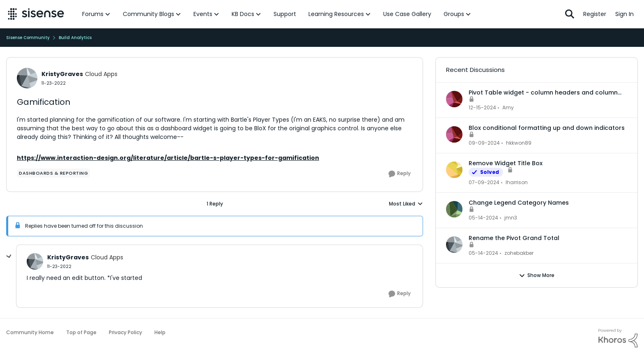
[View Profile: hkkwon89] (454, 134)
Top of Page (81, 332)
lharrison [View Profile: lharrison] (517, 182)
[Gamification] (59, 267)
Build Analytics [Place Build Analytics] (75, 38)
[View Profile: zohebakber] (454, 245)
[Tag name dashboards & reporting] (53, 173)
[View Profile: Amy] (454, 99)
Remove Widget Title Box (506, 163)
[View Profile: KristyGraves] (27, 78)
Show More (537, 275)
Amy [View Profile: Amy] (508, 107)
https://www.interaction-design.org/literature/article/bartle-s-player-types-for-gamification (168, 158)
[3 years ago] (484, 182)
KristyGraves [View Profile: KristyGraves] (62, 74)
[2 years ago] (482, 108)
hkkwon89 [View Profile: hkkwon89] (519, 143)
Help (160, 332)
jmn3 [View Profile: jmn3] (511, 218)
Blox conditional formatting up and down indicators (547, 128)
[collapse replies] (9, 256)
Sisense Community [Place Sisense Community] (28, 38)
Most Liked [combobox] (406, 204)
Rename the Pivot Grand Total (514, 238)
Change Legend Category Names (519, 203)
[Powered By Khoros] (618, 338)
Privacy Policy (125, 332)
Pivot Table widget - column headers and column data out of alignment (543, 92)
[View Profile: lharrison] (454, 170)
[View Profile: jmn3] (454, 209)
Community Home (30, 332)
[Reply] (400, 174)
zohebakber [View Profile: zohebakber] (519, 253)
